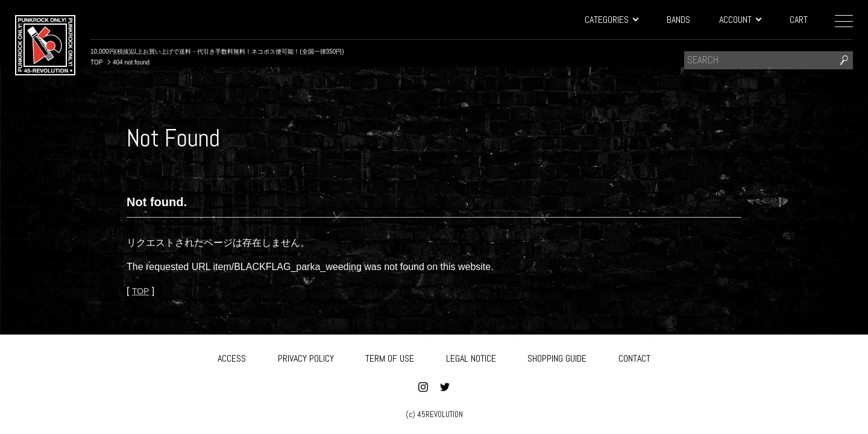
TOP (142, 291)
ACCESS (232, 357)
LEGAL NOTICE (471, 357)
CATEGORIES (611, 20)
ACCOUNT (740, 20)
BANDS (678, 20)
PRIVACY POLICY (306, 357)
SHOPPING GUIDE (557, 357)
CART (799, 20)
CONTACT (634, 357)
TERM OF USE (390, 357)
